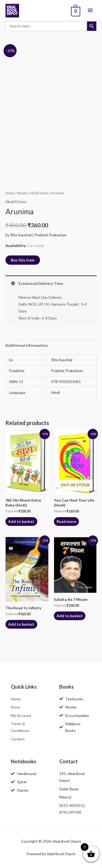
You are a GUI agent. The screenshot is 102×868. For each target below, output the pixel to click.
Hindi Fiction (39, 193)
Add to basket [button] (21, 521)
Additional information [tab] (27, 345)
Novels (22, 193)
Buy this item (23, 260)
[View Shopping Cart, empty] (75, 11)
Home (10, 193)
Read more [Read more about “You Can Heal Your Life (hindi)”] (66, 521)
